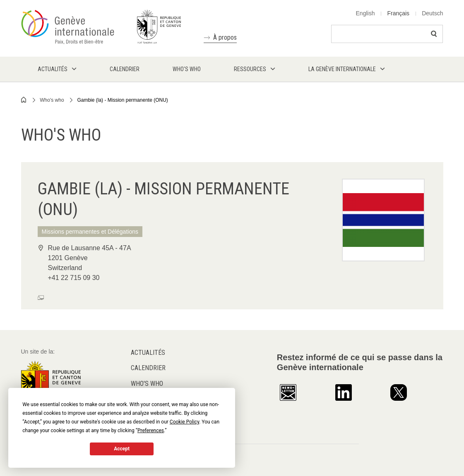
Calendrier (148, 368)
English (365, 13)
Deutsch (432, 13)
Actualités (148, 353)
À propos (225, 37)
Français (398, 13)
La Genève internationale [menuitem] (342, 69)
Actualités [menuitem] (53, 69)
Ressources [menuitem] (250, 69)
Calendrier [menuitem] (125, 69)
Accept (122, 449)
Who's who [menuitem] (187, 69)
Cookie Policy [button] (184, 422)
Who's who (52, 100)
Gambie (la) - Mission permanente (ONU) (122, 100)
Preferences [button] (151, 431)
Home (24, 100)
